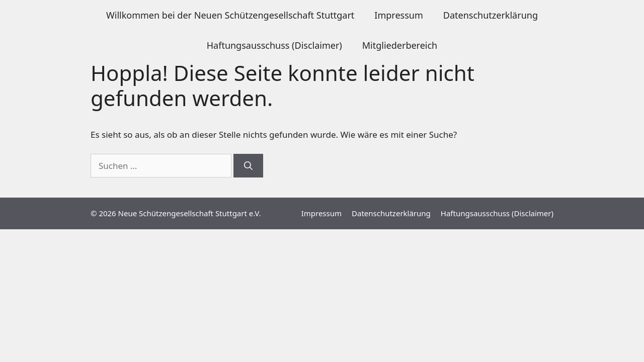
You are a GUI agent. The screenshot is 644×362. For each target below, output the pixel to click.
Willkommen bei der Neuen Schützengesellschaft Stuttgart (230, 15)
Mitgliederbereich (400, 45)
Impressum (398, 15)
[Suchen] (248, 166)
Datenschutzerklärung (491, 15)
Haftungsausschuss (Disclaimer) (274, 45)
